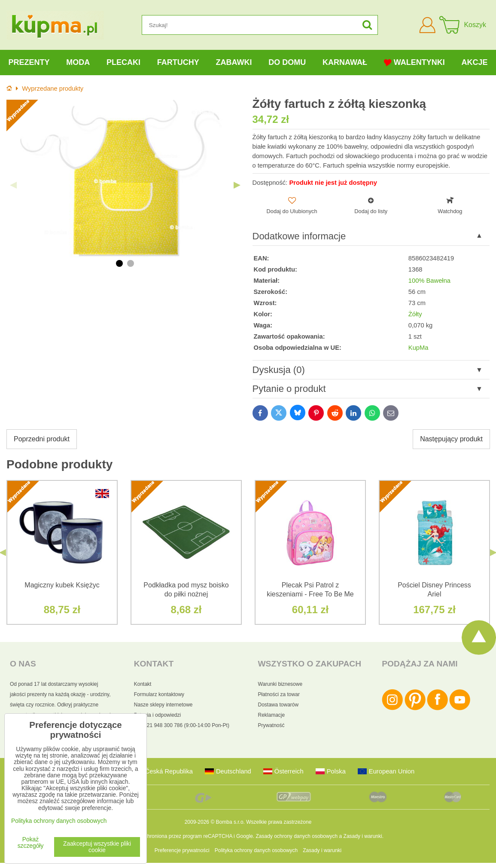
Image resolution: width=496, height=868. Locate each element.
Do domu (287, 62)
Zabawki (234, 62)
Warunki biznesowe (280, 684)
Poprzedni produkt (42, 439)
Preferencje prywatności (182, 850)
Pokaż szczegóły (31, 843)
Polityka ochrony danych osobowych (256, 850)
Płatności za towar (279, 694)
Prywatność (271, 725)
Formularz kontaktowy (159, 694)
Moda (78, 62)
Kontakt (143, 684)
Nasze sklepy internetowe (163, 705)
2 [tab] (131, 263)
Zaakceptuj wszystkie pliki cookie (97, 847)
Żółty (415, 314)
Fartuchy (178, 62)
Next (237, 185)
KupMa (418, 348)
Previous (13, 185)
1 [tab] (119, 263)
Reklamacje (272, 715)
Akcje (475, 62)
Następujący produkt (451, 439)
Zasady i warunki (363, 836)
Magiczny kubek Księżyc (62, 585)
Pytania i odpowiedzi (157, 715)
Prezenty (29, 62)
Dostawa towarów (278, 705)
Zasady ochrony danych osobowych (297, 836)
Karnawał (345, 62)
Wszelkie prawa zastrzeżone (279, 822)
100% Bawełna (429, 281)
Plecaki (123, 62)
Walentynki (414, 63)
